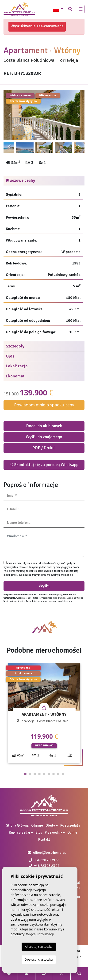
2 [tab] (30, 774)
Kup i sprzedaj (19, 832)
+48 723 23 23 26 (44, 866)
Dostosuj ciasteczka (39, 959)
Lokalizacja (17, 366)
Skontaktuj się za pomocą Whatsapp (44, 465)
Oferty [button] (50, 825)
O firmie (37, 825)
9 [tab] (63, 774)
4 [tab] (39, 774)
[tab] (44, 181)
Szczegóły (15, 346)
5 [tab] (44, 774)
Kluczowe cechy (21, 180)
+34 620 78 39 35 (44, 860)
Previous (9, 115)
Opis (10, 356)
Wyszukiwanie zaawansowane (37, 26)
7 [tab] (54, 774)
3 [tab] (35, 774)
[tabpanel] (44, 715)
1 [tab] (25, 774)
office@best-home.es (50, 853)
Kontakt (44, 839)
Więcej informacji (40, 934)
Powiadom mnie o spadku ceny (44, 405)
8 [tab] (58, 774)
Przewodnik (54, 832)
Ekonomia (15, 376)
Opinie (72, 832)
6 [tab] (49, 774)
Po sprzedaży (70, 825)
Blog (39, 832)
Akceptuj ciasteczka (39, 947)
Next (79, 115)
